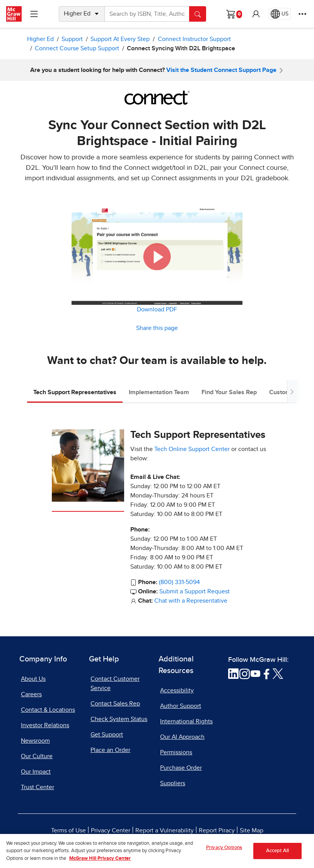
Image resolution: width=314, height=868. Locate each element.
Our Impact (36, 772)
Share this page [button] (157, 328)
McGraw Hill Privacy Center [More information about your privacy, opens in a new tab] (100, 865)
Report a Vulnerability (165, 830)
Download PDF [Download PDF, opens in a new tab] (157, 309)
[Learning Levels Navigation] (34, 14)
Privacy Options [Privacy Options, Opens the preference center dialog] (224, 854)
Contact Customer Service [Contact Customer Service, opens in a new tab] (115, 683)
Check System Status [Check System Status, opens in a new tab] (119, 719)
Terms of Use (68, 830)
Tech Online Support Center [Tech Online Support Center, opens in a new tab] (192, 449)
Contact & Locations (48, 710)
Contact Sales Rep (115, 704)
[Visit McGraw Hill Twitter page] (278, 673)
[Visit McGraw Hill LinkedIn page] (233, 673)
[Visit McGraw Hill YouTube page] (255, 673)
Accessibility (177, 690)
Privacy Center (111, 830)
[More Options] (302, 14)
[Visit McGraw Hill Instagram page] (245, 673)
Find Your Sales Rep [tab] (229, 392)
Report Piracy (217, 830)
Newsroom (35, 741)
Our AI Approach (182, 737)
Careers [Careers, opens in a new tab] (31, 694)
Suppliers (173, 783)
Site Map (252, 830)
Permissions (176, 752)
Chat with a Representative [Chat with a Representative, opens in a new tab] (191, 601)
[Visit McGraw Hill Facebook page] (267, 673)
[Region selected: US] (280, 14)
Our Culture (37, 756)
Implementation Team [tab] (159, 392)
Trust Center (38, 787)
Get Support (107, 735)
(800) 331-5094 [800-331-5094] (179, 582)
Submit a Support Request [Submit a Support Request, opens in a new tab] (195, 591)
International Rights (186, 721)
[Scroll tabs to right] (292, 391)
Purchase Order (181, 768)
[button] (256, 14)
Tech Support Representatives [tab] (75, 392)
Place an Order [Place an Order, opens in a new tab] (110, 750)
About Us (33, 679)
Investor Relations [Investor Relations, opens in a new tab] (45, 725)
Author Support (181, 706)
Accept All (277, 857)
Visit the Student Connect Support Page (221, 70)
